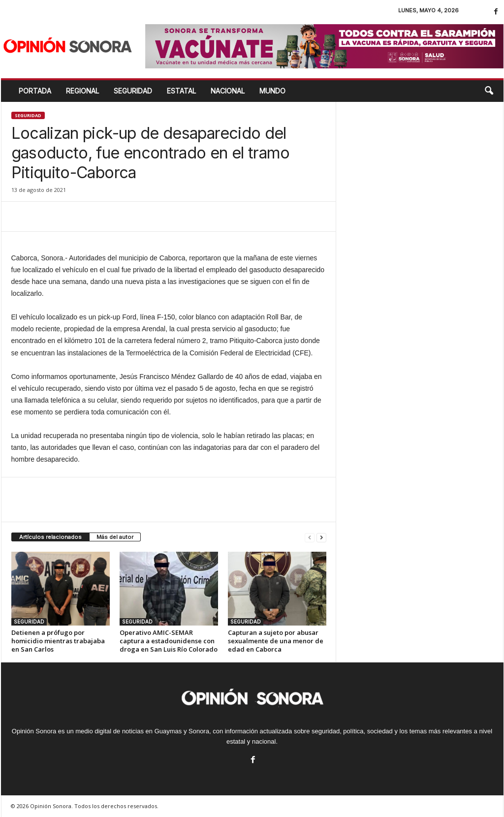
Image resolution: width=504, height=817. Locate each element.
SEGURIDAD (133, 91)
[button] (489, 91)
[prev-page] (310, 537)
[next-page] (321, 537)
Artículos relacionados (50, 537)
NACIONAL (228, 91)
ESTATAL (181, 91)
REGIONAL (82, 91)
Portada (35, 91)
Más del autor (115, 537)
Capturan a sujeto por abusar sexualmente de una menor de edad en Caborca (276, 641)
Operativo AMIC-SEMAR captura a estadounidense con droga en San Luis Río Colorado (169, 641)
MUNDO (272, 91)
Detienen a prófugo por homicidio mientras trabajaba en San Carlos (58, 641)
